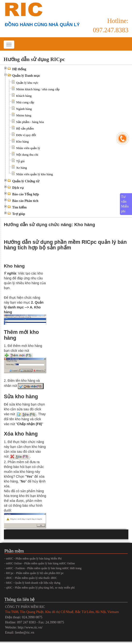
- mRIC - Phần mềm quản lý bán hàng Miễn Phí (33, 559)
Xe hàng (22, 168)
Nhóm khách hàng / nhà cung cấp (38, 89)
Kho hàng (23, 142)
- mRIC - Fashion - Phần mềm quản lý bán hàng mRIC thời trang (43, 568)
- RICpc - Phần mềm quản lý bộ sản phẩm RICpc (34, 573)
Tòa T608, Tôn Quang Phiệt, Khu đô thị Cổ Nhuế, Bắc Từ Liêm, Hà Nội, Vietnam (62, 612)
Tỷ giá (20, 161)
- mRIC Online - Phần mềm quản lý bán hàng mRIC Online (40, 563)
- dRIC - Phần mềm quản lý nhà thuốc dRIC (31, 578)
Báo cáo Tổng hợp (26, 194)
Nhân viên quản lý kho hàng (35, 174)
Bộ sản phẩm (25, 128)
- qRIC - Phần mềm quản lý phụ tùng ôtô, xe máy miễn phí (39, 588)
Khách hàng (24, 96)
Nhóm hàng (24, 115)
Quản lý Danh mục (26, 76)
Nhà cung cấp (25, 102)
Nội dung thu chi (27, 155)
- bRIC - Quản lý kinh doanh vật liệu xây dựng (32, 583)
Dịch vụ (18, 188)
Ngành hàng (24, 109)
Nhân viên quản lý (28, 148)
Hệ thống (19, 69)
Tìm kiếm (19, 207)
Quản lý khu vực (27, 83)
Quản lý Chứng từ (26, 181)
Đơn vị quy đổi (26, 135)
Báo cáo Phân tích (25, 201)
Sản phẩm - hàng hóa (30, 122)
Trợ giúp (19, 214)
